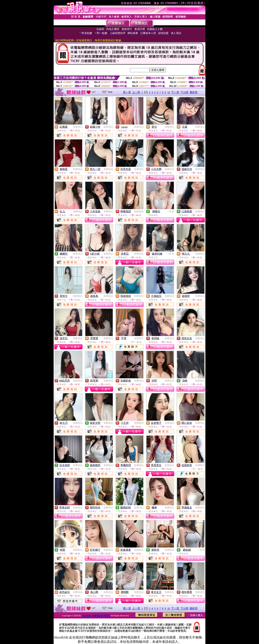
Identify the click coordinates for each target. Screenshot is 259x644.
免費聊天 (139, 338)
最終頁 (194, 92)
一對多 (171, 211)
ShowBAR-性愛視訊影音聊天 (96, 615)
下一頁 (175, 92)
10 (169, 92)
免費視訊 (78, 127)
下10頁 (184, 92)
